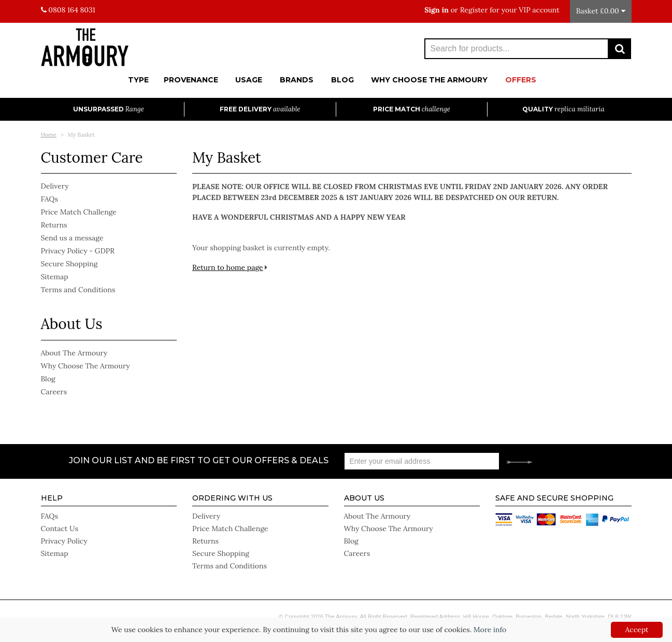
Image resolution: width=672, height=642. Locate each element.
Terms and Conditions (78, 290)
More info (490, 630)
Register (474, 10)
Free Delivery (260, 109)
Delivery (55, 186)
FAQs (49, 199)
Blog (342, 80)
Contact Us (60, 529)
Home (49, 135)
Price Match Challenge (79, 212)
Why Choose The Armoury (429, 80)
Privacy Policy (64, 541)
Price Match (412, 109)
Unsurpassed (109, 109)
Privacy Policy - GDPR (78, 251)
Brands (297, 80)
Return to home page (228, 267)
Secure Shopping (69, 264)
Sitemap (55, 277)
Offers (521, 80)
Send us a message (72, 238)
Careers (54, 392)
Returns (54, 225)
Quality (563, 109)
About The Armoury (74, 353)
